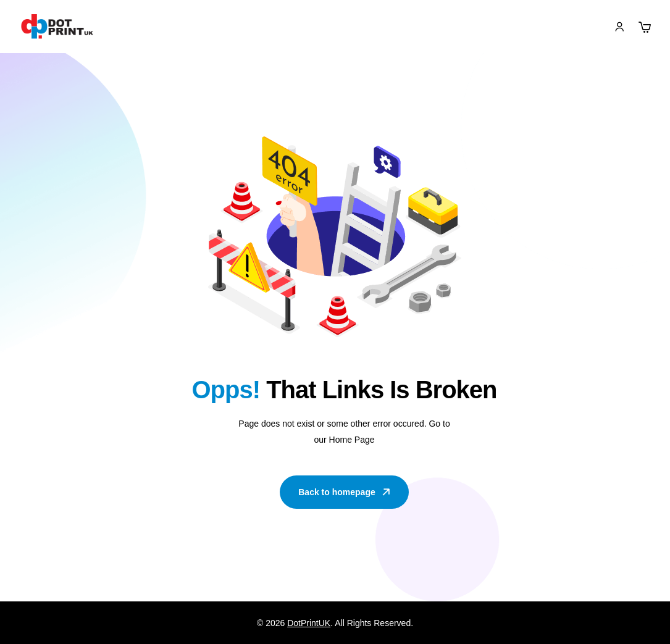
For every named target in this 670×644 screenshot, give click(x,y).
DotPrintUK (309, 623)
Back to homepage (345, 492)
